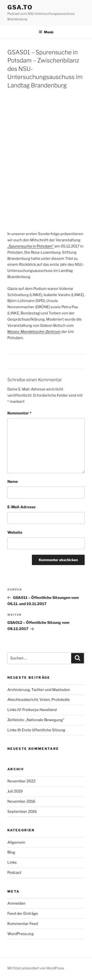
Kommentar (19, 413)
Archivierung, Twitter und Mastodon (39, 690)
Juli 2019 (15, 791)
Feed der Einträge (23, 914)
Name (13, 482)
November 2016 (21, 801)
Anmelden (16, 903)
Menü (46, 32)
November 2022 (21, 781)
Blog (11, 852)
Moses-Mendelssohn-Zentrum (34, 332)
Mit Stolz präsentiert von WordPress (36, 968)
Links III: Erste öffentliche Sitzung (36, 730)
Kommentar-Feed (23, 924)
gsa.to (20, 7)
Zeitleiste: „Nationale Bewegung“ (36, 720)
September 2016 (22, 812)
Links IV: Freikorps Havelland (32, 710)
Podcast (14, 873)
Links (12, 862)
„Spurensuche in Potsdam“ (31, 246)
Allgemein (16, 842)
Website (15, 532)
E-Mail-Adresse (21, 507)
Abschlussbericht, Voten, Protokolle (39, 700)
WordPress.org (20, 934)
